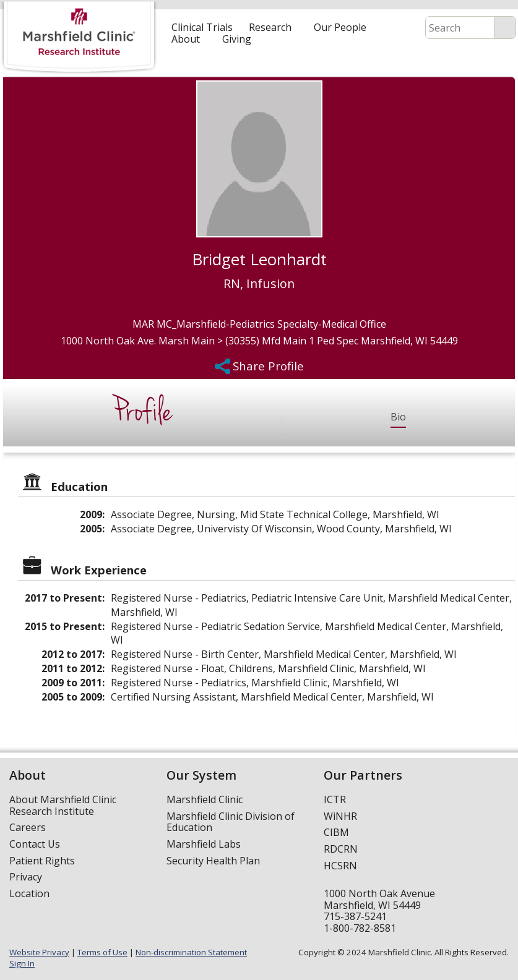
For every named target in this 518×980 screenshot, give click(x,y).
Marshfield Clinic (205, 799)
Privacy (26, 877)
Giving (237, 39)
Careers (28, 827)
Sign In (22, 963)
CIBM (336, 832)
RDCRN (341, 849)
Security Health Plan (213, 861)
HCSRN (340, 866)
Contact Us (35, 844)
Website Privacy (39, 952)
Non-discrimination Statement (191, 952)
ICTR (335, 799)
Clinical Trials (202, 27)
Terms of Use (102, 952)
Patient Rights (42, 861)
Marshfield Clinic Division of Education (231, 822)
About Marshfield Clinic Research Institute (63, 805)
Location (29, 893)
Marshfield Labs (204, 844)
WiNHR (340, 816)
